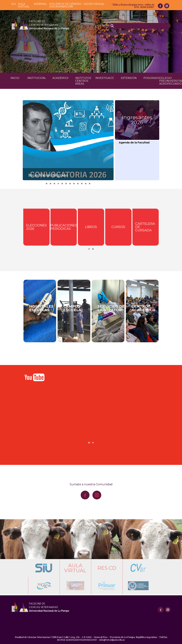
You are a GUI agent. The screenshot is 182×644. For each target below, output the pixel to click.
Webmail (40, 4)
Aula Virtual (24, 5)
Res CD (107, 568)
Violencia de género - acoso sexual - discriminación (78, 5)
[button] (47, 184)
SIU (14, 4)
